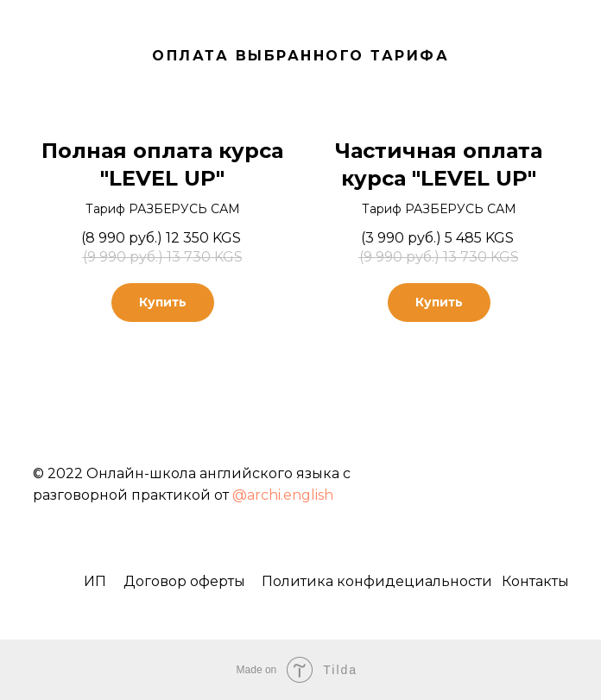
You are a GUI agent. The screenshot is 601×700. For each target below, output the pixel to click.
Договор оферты (184, 581)
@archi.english (283, 495)
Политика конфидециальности (377, 581)
